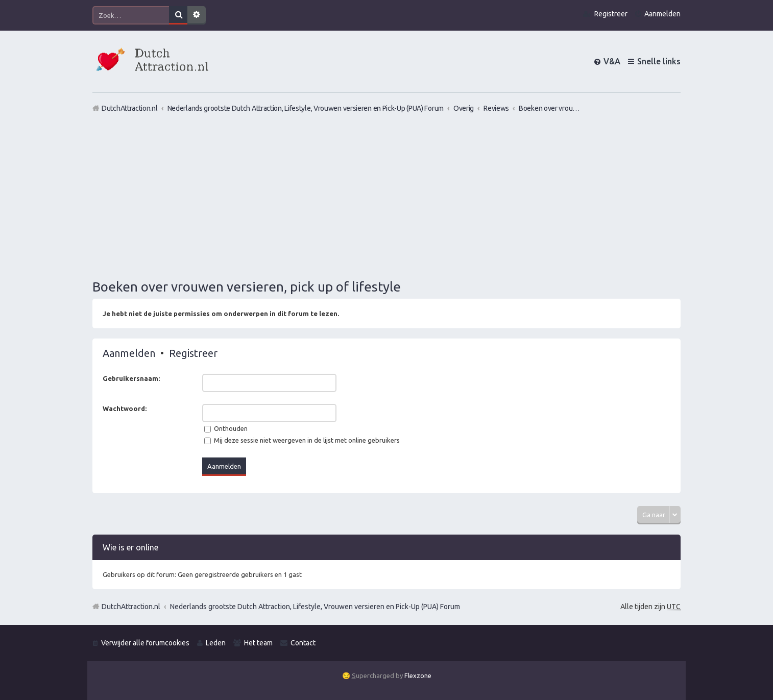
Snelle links (659, 61)
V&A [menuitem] (612, 61)
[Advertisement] (386, 196)
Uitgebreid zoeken (197, 15)
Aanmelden (129, 353)
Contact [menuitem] (303, 643)
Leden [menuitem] (216, 643)
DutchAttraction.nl (131, 607)
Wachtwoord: (125, 408)
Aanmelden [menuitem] (662, 14)
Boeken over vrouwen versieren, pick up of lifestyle (247, 287)
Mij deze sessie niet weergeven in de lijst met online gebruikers (302, 440)
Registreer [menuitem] (611, 14)
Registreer (193, 353)
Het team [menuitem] (258, 643)
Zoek (178, 15)
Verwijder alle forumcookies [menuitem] (145, 643)
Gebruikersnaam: (131, 378)
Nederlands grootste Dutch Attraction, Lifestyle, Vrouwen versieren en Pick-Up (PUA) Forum (315, 607)
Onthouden (226, 428)
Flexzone (418, 675)
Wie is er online (130, 547)
